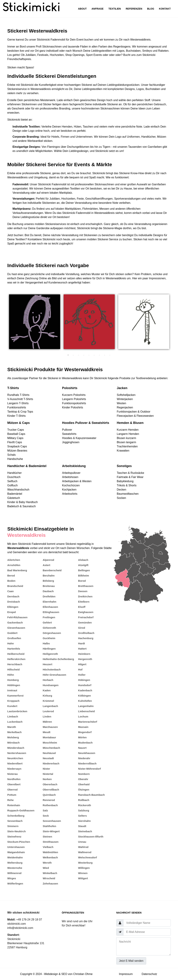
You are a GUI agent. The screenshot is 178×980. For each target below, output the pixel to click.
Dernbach (13, 596)
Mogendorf (85, 732)
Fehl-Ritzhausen (17, 617)
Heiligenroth (50, 654)
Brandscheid (15, 586)
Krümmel (48, 701)
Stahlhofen (50, 826)
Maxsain (83, 727)
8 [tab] (105, 355)
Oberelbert (14, 784)
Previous (5, 323)
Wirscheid (49, 878)
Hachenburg (86, 638)
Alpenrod (48, 560)
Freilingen (49, 617)
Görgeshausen (52, 633)
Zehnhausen (50, 884)
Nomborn (84, 774)
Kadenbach (85, 690)
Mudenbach (85, 743)
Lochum (83, 716)
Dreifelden (49, 596)
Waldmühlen (50, 852)
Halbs (46, 643)
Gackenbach (15, 623)
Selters (82, 816)
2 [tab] (73, 355)
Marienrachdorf (88, 722)
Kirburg (47, 696)
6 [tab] (94, 355)
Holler (82, 675)
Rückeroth (84, 805)
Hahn (11, 643)
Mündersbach (16, 748)
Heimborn (84, 654)
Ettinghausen (51, 612)
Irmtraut (12, 690)
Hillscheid (13, 669)
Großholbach (86, 633)
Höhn (11, 675)
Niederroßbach (87, 763)
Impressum (126, 974)
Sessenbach (15, 821)
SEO (64, 974)
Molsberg (13, 737)
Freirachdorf (86, 617)
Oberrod (12, 790)
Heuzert (48, 664)
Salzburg (84, 810)
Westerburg (85, 863)
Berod (11, 576)
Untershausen (16, 847)
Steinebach (85, 831)
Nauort (82, 748)
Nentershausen (17, 753)
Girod (82, 628)
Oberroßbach (51, 790)
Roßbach (84, 800)
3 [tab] (79, 355)
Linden (47, 716)
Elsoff (82, 607)
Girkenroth (49, 628)
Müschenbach (51, 748)
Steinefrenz (14, 837)
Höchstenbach (52, 669)
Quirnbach (49, 795)
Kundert (12, 706)
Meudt (47, 732)
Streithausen (51, 842)
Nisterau (13, 774)
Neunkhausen (87, 753)
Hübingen (84, 680)
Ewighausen (86, 612)
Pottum (12, 795)
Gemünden (85, 623)
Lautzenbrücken (17, 711)
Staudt (82, 826)
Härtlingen (49, 649)
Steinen (47, 837)
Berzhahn (49, 576)
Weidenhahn (15, 857)
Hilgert (82, 664)
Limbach (13, 716)
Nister (46, 769)
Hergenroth (85, 659)
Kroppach (13, 701)
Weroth (47, 863)
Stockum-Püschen (19, 842)
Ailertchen (14, 560)
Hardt (81, 643)
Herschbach (15, 664)
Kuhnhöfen (85, 701)
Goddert (12, 633)
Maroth (12, 727)
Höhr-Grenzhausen (54, 675)
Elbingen (13, 607)
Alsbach (83, 560)
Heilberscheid (16, 654)
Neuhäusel (49, 753)
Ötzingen (84, 790)
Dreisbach (14, 602)
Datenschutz (149, 974)
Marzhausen (50, 727)
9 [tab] (110, 355)
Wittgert (83, 878)
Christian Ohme (83, 974)
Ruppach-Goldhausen (21, 810)
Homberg (13, 680)
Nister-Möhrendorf (89, 769)
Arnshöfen (14, 565)
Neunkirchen (15, 758)
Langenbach (50, 706)
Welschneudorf (87, 857)
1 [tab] (68, 355)
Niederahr (84, 758)
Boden (11, 581)
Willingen (84, 868)
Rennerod (49, 800)
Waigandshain (16, 852)
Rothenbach (50, 805)
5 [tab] (89, 355)
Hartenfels (14, 649)
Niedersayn (14, 769)
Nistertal (48, 774)
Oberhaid (84, 784)
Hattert (82, 649)
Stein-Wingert (51, 831)
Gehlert (47, 623)
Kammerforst (15, 696)
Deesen (83, 591)
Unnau (82, 842)
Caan (11, 591)
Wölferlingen (15, 884)
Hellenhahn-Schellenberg (58, 659)
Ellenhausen (50, 607)
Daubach (48, 591)
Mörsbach (13, 743)
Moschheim (50, 743)
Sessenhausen (52, 821)
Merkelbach (15, 732)
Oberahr (83, 779)
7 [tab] (99, 355)
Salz (45, 810)
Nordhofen (14, 779)
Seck (46, 816)
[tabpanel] (35, 322)
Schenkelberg (16, 816)
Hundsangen (51, 685)
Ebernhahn (50, 602)
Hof (80, 669)
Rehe (11, 800)
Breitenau (49, 586)
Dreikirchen (85, 596)
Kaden (47, 690)
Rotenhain (14, 805)
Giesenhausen (16, 628)
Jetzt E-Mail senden (131, 961)
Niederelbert (15, 763)
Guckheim (49, 638)
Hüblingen (14, 685)
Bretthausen (86, 586)
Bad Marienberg (17, 570)
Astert (46, 565)
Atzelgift (83, 565)
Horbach (48, 680)
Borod (82, 581)
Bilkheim (84, 576)
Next (173, 323)
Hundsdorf (85, 685)
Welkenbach (50, 857)
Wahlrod (83, 847)
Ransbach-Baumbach (91, 795)
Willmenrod (14, 873)
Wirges (12, 878)
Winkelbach (50, 873)
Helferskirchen (16, 659)
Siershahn (84, 821)
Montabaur (49, 737)
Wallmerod (85, 852)
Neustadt (48, 758)
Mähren (47, 722)
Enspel (12, 612)
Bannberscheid (52, 570)
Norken (47, 779)
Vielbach (48, 847)
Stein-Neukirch (17, 831)
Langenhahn (86, 706)
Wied (46, 868)
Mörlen (82, 737)
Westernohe (15, 868)
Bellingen (84, 570)
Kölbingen (84, 696)
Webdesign (51, 974)
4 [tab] (84, 355)
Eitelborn (84, 602)
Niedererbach (51, 763)
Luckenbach (15, 722)
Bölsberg (48, 581)
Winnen (83, 873)
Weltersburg (15, 863)
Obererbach (50, 784)
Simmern (13, 826)
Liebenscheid (86, 711)
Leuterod (48, 711)
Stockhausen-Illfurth (91, 837)
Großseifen (14, 638)
